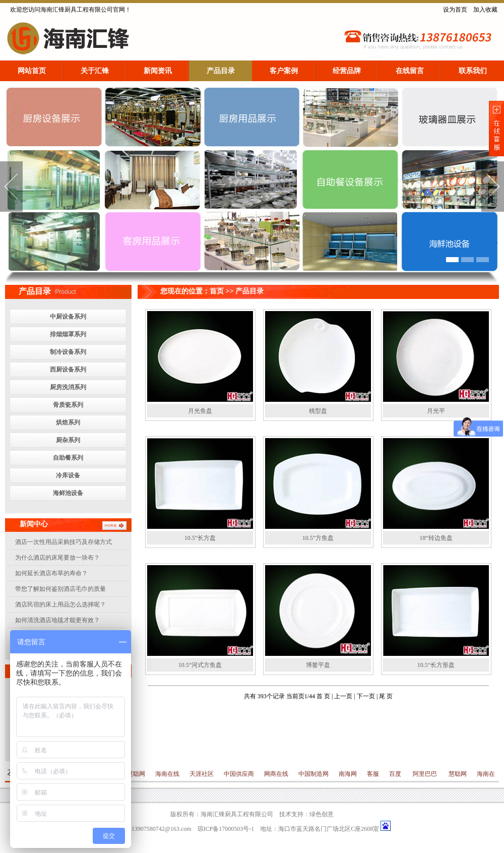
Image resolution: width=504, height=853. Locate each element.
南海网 (348, 774)
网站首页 (32, 71)
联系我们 (473, 71)
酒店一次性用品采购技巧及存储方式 (64, 542)
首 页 (324, 696)
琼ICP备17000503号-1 (226, 829)
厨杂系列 (68, 440)
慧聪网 (135, 774)
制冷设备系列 (68, 352)
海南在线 (167, 774)
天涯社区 (202, 774)
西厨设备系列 (68, 370)
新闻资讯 (158, 71)
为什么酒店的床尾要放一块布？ (57, 558)
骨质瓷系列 (68, 405)
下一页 (367, 696)
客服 (373, 774)
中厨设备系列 (68, 317)
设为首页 (455, 10)
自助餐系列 (68, 458)
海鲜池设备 (68, 493)
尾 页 (386, 696)
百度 (396, 774)
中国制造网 (313, 774)
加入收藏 (485, 10)
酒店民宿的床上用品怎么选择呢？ (60, 604)
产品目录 (221, 71)
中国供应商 (239, 774)
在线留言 (410, 71)
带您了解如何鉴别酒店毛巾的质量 (60, 589)
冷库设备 (68, 475)
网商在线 (276, 774)
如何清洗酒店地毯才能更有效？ (57, 620)
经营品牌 (347, 71)
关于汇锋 (95, 71)
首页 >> (222, 291)
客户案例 (284, 71)
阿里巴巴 (425, 774)
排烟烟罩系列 (68, 334)
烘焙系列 (68, 422)
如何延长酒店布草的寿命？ (51, 573)
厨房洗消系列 (68, 387)
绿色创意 (322, 814)
